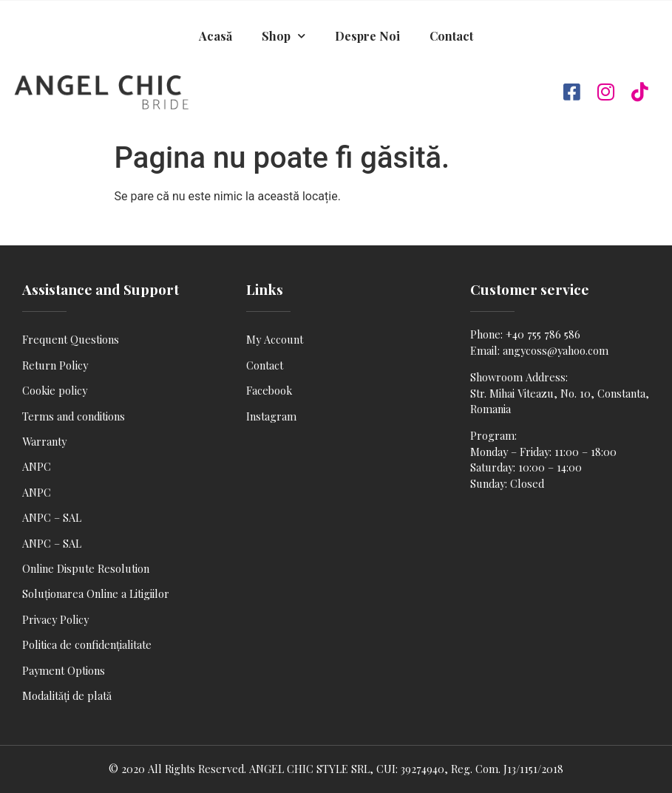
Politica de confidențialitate (87, 644)
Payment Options (64, 670)
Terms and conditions (74, 416)
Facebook (269, 390)
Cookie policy (55, 390)
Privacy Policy (55, 619)
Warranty (44, 441)
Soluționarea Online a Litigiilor (96, 593)
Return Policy (55, 365)
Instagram (271, 416)
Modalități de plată (67, 695)
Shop (284, 36)
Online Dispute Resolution (86, 568)
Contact (451, 36)
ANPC (37, 466)
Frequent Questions (71, 339)
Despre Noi (367, 36)
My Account (275, 339)
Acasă (215, 36)
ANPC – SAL (52, 517)
